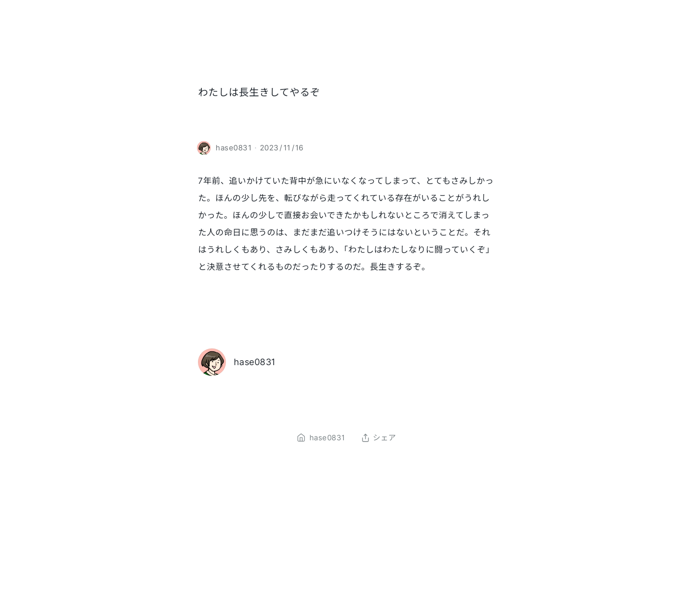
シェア (378, 438)
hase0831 (255, 362)
